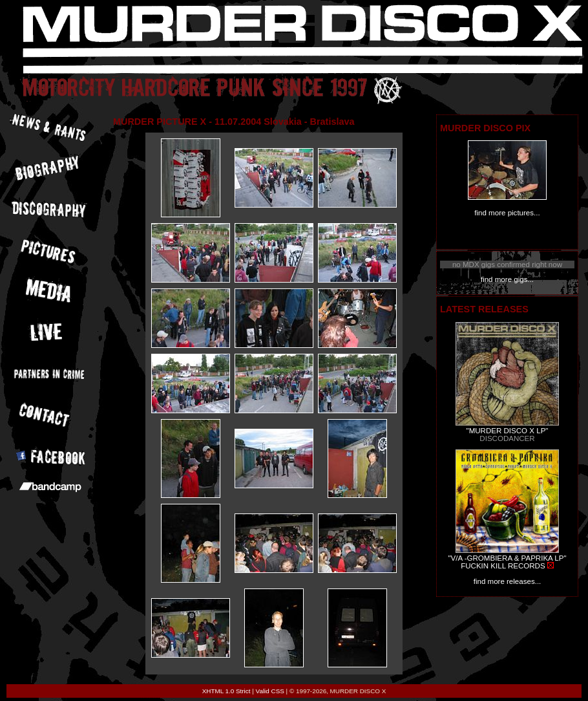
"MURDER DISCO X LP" (508, 431)
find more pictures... (507, 213)
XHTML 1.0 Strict (226, 691)
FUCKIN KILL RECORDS (503, 566)
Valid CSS (270, 691)
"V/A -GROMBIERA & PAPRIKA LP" (507, 558)
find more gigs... (507, 279)
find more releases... (508, 581)
